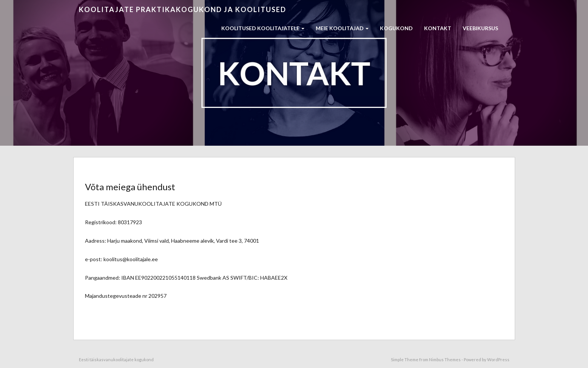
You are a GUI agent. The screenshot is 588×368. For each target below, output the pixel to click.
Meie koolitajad (342, 28)
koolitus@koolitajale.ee (131, 259)
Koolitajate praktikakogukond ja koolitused (183, 9)
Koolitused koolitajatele (263, 28)
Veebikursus (480, 28)
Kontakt (438, 28)
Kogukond (396, 28)
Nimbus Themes (445, 360)
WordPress (498, 360)
